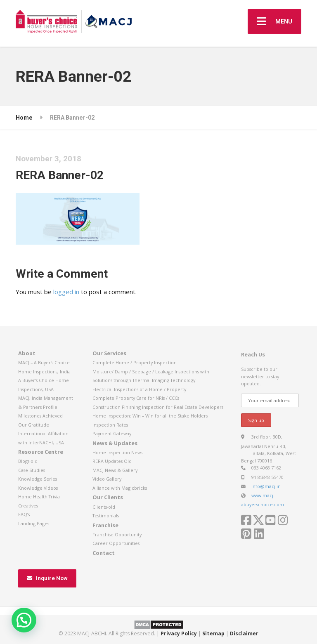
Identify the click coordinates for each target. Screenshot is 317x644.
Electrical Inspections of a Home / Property (139, 389)
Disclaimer (244, 633)
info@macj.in (266, 486)
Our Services (109, 353)
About (27, 353)
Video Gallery (107, 479)
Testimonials (106, 515)
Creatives (28, 506)
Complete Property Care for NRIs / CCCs (136, 398)
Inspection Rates (110, 425)
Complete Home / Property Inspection (135, 362)
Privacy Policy (179, 633)
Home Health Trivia (39, 497)
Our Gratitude (34, 425)
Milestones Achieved (40, 416)
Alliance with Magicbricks (120, 488)
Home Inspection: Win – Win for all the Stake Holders (150, 416)
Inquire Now (47, 578)
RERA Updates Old (112, 461)
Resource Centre (41, 452)
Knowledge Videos (38, 488)
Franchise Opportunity (117, 534)
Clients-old (104, 507)
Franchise (105, 525)
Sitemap (213, 633)
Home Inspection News (117, 452)
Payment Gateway (112, 433)
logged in (66, 292)
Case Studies (32, 470)
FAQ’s (24, 514)
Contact (104, 553)
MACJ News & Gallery (115, 470)
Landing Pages (34, 523)
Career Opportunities (116, 543)
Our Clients (108, 497)
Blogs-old (28, 461)
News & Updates (115, 443)
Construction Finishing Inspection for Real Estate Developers (158, 407)
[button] (24, 620)
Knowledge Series (38, 479)
